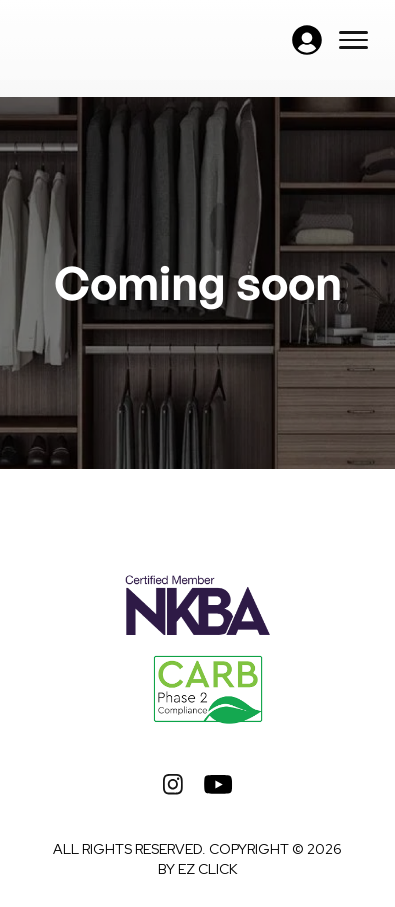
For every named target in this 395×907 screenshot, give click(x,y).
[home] (117, 40)
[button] (307, 39)
